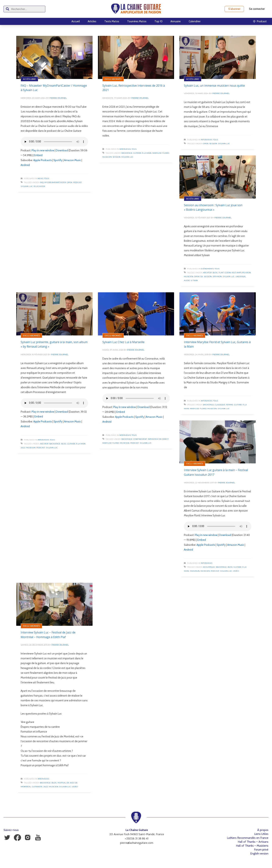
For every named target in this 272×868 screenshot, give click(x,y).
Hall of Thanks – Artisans (253, 842)
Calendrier (195, 21)
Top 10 (158, 21)
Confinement (140, 439)
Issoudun (195, 571)
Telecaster (39, 186)
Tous (47, 179)
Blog (215, 273)
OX (202, 277)
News (40, 179)
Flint (221, 273)
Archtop (207, 273)
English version (259, 853)
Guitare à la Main (142, 153)
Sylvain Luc (27, 186)
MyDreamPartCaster (55, 182)
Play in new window (43, 150)
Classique (220, 405)
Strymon (217, 277)
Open (70, 182)
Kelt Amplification (241, 273)
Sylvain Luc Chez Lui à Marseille (123, 342)
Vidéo (236, 571)
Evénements (207, 269)
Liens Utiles (261, 834)
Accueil (76, 21)
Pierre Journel (58, 98)
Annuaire (176, 21)
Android (25, 165)
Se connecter (257, 9)
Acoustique (209, 567)
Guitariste (37, 787)
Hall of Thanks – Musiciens (252, 846)
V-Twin (194, 280)
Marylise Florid (161, 153)
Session (116, 157)
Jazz (23, 448)
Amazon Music (73, 160)
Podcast (77, 182)
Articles (92, 21)
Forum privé (261, 850)
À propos (263, 830)
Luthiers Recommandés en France (248, 838)
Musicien (107, 157)
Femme (230, 405)
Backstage (127, 153)
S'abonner (234, 9)
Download (62, 150)
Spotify (58, 160)
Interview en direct (158, 439)
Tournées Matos (137, 21)
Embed (38, 155)
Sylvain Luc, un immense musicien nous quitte (214, 86)
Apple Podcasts (43, 160)
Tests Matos (112, 21)
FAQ (42, 182)
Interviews (125, 149)
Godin (228, 273)
